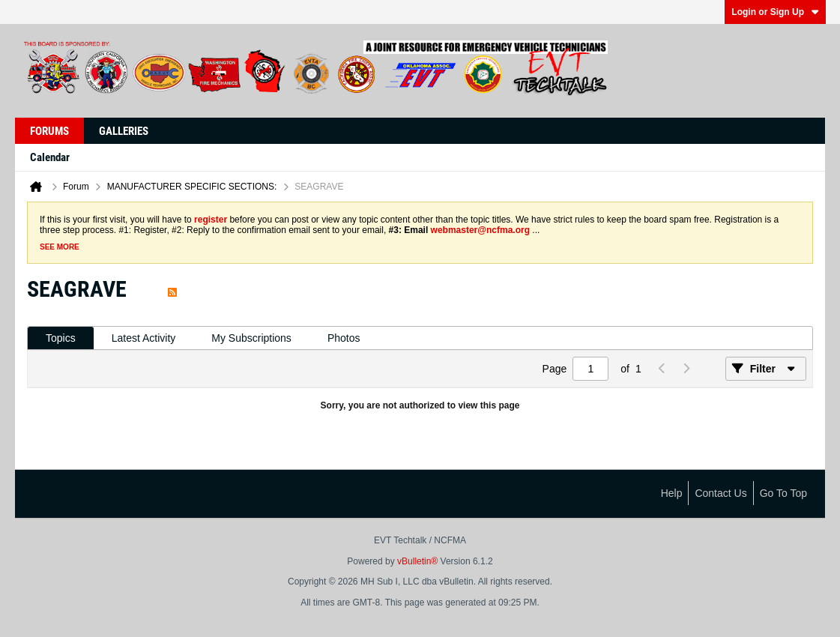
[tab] (61, 338)
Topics (61, 338)
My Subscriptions (251, 338)
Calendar (50, 157)
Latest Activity (144, 338)
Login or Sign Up (775, 12)
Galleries (124, 131)
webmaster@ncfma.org (480, 230)
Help (672, 493)
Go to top (783, 493)
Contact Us (720, 493)
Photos (344, 338)
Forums (49, 131)
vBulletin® (417, 561)
